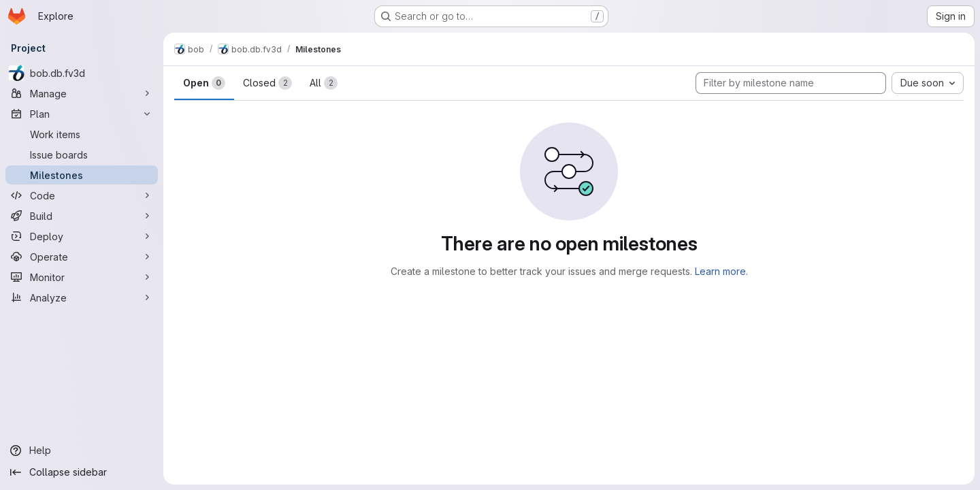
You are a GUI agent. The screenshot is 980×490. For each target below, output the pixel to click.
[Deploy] (82, 236)
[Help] (82, 451)
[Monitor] (82, 277)
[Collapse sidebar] (82, 472)
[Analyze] (82, 297)
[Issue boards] (82, 154)
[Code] (82, 195)
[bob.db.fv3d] (82, 73)
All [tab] (324, 83)
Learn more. (721, 271)
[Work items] (82, 134)
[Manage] (82, 93)
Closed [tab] (267, 83)
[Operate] (82, 257)
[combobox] (928, 83)
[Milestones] (82, 175)
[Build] (82, 216)
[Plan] (82, 114)
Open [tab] (204, 83)
